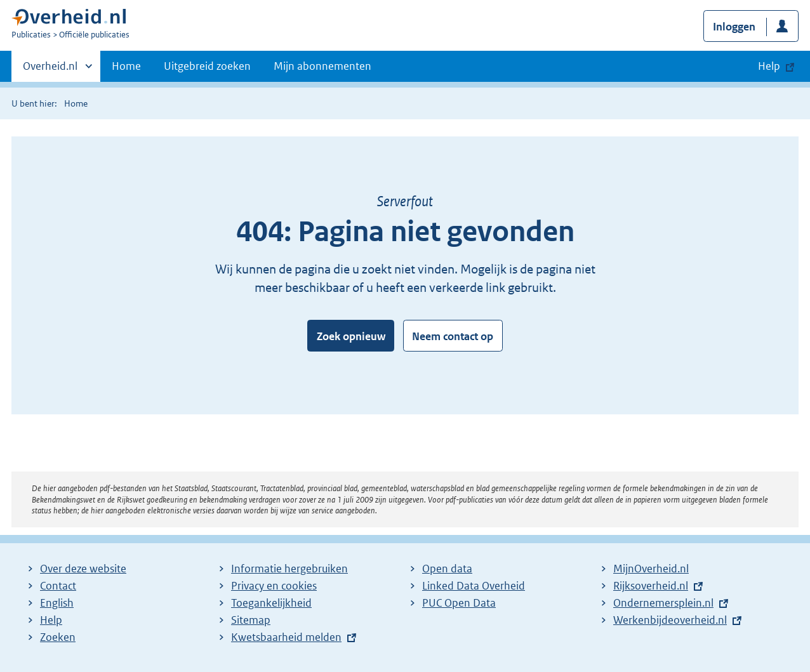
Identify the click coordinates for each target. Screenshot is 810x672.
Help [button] (769, 66)
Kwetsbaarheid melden (286, 637)
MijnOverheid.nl (651, 569)
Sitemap (251, 620)
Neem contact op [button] (453, 336)
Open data (447, 569)
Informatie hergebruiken (289, 569)
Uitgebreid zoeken (207, 66)
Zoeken (58, 637)
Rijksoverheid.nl (651, 586)
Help (51, 620)
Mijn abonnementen (322, 66)
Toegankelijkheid (271, 603)
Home (126, 66)
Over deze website (83, 569)
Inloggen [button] (734, 27)
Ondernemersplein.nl (663, 603)
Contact (58, 586)
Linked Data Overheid (474, 586)
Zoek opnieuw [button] (351, 336)
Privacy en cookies (274, 586)
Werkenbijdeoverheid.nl (670, 620)
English (57, 603)
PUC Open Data (459, 603)
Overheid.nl (50, 70)
